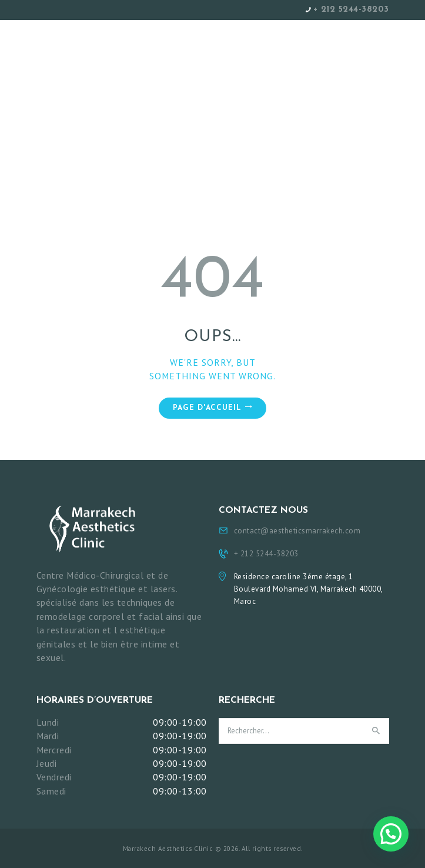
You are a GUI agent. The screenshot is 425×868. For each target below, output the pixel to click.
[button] (391, 834)
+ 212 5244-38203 (351, 10)
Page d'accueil (207, 408)
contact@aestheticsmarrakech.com (297, 531)
